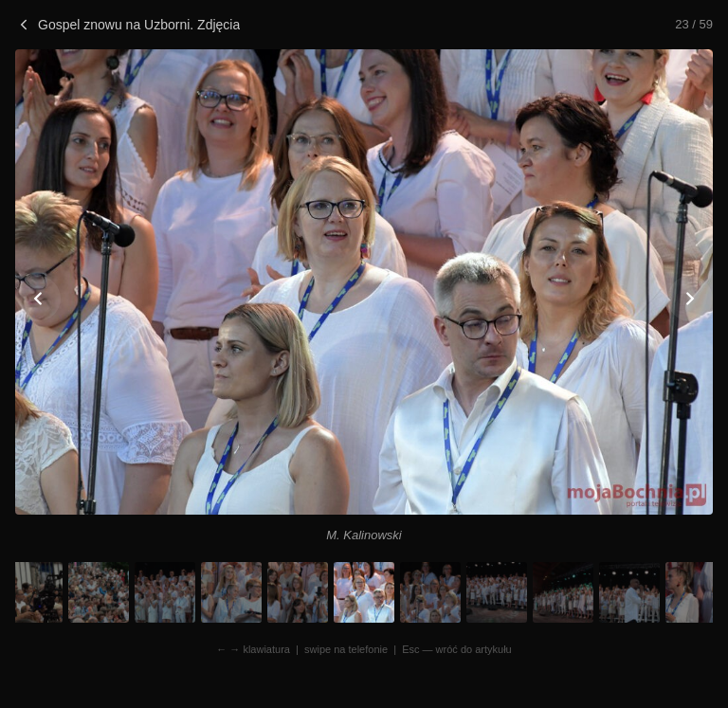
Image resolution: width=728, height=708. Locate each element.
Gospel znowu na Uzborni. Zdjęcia (127, 25)
